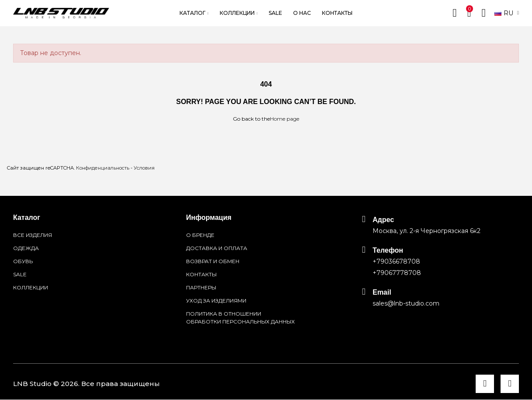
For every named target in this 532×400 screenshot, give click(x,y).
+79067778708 (397, 273)
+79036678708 (396, 261)
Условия (144, 168)
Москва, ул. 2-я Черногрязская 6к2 (427, 231)
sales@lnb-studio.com (406, 303)
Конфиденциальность (103, 168)
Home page (285, 119)
